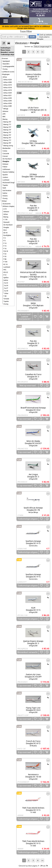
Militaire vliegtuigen (10, 206)
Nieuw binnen (5, 50)
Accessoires (7, 204)
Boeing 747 (7, 132)
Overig (5, 69)
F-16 (5, 249)
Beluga (6, 109)
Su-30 (6, 291)
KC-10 (5, 264)
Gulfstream (6, 169)
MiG (5, 270)
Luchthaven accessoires (10, 72)
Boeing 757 (7, 135)
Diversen (5, 58)
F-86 (5, 259)
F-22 (5, 254)
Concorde (6, 154)
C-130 (5, 220)
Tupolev (5, 185)
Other (6, 293)
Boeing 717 (7, 124)
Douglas (6, 161)
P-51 (5, 275)
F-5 (5, 241)
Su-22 (6, 283)
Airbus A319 (8, 90)
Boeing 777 (7, 140)
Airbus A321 (8, 95)
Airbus (5, 77)
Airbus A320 (8, 93)
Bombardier (7, 148)
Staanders (6, 64)
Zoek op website (45, 35)
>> (42, 52)
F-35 (5, 256)
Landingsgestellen (9, 66)
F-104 (5, 262)
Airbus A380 (8, 106)
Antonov (5, 111)
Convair (5, 156)
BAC (4, 117)
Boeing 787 (7, 143)
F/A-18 (6, 251)
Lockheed (6, 180)
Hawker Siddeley (8, 172)
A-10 (5, 209)
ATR (4, 114)
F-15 (5, 246)
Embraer (5, 164)
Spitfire (6, 278)
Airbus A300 (8, 82)
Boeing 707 (7, 122)
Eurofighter (7, 235)
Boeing (5, 119)
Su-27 (6, 288)
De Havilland (7, 159)
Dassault (6, 222)
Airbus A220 (8, 80)
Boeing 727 (7, 127)
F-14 (5, 243)
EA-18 (5, 233)
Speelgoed (6, 61)
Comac (5, 151)
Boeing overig (8, 146)
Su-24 (6, 285)
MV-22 (6, 272)
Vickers (5, 196)
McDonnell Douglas (9, 183)
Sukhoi (5, 193)
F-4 (5, 238)
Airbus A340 (8, 101)
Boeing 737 (7, 130)
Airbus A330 (8, 98)
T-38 (5, 296)
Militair (4, 201)
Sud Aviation (7, 190)
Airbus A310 (8, 85)
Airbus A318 (8, 88)
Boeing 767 (7, 138)
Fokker (5, 167)
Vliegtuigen (6, 74)
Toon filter (26, 31)
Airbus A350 (8, 103)
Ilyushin (5, 175)
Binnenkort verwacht (7, 52)
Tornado (6, 299)
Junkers (5, 177)
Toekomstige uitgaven (7, 54)
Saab (4, 188)
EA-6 (5, 230)
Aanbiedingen (5, 48)
